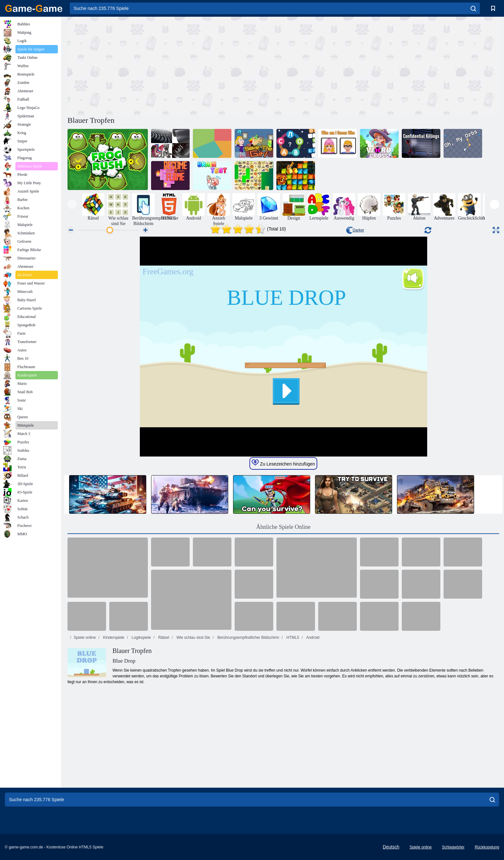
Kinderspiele (113, 638)
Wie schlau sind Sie (193, 638)
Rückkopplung (487, 847)
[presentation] (72, 204)
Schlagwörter (453, 847)
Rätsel (163, 638)
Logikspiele (141, 638)
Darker (355, 230)
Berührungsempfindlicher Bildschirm (248, 638)
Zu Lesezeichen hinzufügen (283, 463)
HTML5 (292, 638)
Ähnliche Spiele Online (283, 527)
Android (312, 638)
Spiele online (85, 638)
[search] (473, 8)
